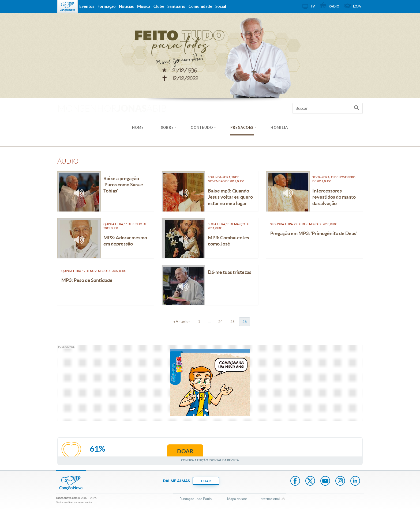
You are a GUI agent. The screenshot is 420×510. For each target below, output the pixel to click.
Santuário (176, 6)
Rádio (334, 6)
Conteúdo (202, 128)
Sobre (167, 128)
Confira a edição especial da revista (210, 460)
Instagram (340, 481)
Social (221, 6)
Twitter (310, 481)
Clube (159, 6)
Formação (107, 6)
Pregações (242, 128)
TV (313, 6)
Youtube (325, 481)
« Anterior (182, 322)
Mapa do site (237, 499)
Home (138, 128)
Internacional (270, 499)
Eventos (87, 6)
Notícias (126, 6)
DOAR (206, 481)
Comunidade (200, 6)
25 (232, 322)
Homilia (279, 128)
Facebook (295, 481)
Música (144, 6)
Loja (357, 6)
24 (220, 322)
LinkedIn (355, 481)
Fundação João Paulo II (197, 499)
